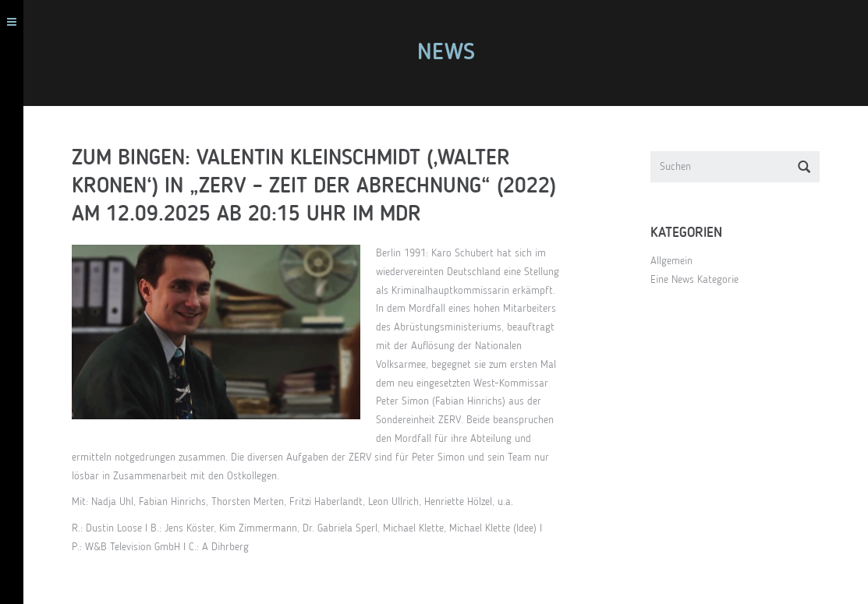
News (451, 53)
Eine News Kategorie (699, 280)
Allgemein (676, 261)
